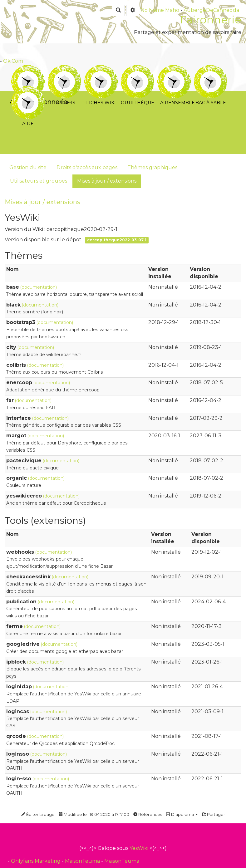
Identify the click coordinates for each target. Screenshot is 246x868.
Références (148, 814)
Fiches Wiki (101, 69)
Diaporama (182, 814)
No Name (152, 10)
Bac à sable (211, 69)
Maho (172, 10)
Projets (64, 69)
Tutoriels (28, 69)
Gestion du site (28, 167)
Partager (214, 814)
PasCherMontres (97, 102)
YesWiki (139, 848)
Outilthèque (138, 69)
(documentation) (39, 287)
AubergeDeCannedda (211, 10)
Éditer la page (38, 814)
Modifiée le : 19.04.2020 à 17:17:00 (94, 814)
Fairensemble (174, 69)
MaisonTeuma (83, 861)
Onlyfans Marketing (36, 861)
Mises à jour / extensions (107, 181)
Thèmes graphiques (152, 167)
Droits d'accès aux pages (87, 167)
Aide (28, 90)
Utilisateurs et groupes (39, 181)
